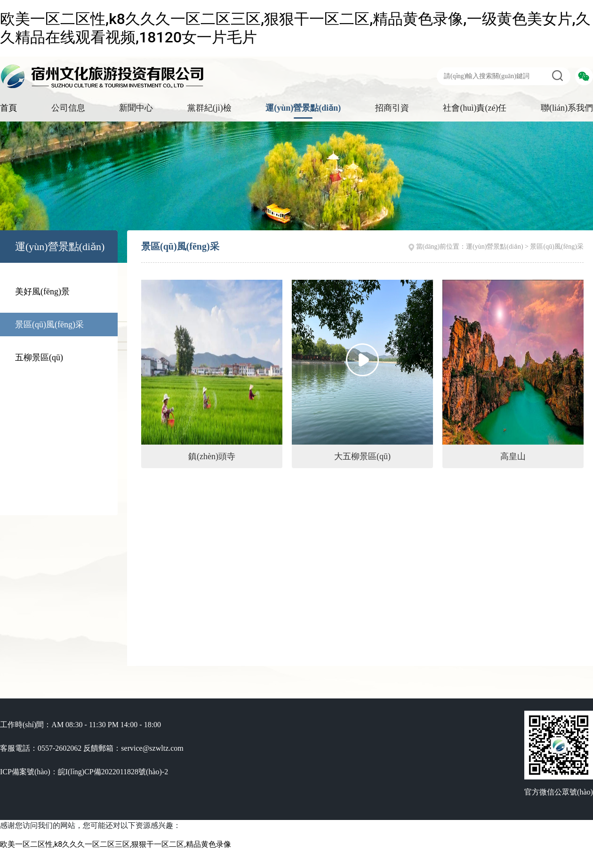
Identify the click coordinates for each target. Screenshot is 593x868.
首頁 (8, 108)
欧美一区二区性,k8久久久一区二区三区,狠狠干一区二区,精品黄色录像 (116, 844)
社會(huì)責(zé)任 (475, 108)
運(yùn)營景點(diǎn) (303, 108)
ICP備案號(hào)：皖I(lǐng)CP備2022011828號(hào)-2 (84, 772)
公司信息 (68, 108)
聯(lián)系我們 (567, 108)
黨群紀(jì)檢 (209, 108)
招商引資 (392, 108)
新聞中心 (136, 108)
